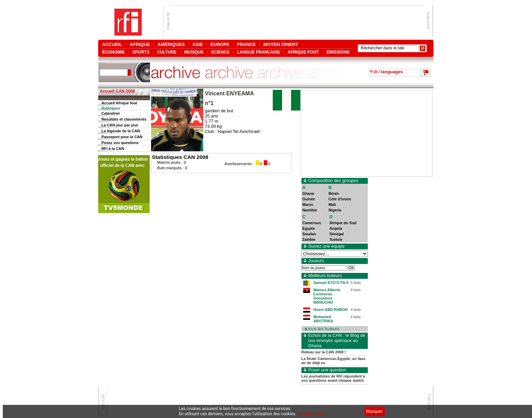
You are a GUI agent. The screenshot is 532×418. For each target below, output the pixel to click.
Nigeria (335, 210)
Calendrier (111, 113)
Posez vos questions (120, 143)
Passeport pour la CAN (122, 137)
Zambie (309, 239)
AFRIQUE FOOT (303, 52)
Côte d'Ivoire (340, 199)
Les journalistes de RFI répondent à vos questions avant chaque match (333, 378)
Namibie (310, 210)
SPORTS (141, 52)
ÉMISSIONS (338, 52)
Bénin (334, 193)
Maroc (308, 205)
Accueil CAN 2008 (118, 91)
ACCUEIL (112, 44)
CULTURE (167, 52)
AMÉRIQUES (171, 44)
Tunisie (336, 239)
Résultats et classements (124, 119)
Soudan (309, 234)
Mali (332, 205)
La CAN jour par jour (120, 125)
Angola (336, 228)
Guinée (309, 199)
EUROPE (220, 44)
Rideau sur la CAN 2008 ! (324, 352)
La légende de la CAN (121, 131)
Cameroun (312, 223)
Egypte (309, 228)
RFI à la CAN (113, 149)
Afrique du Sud (343, 223)
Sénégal (337, 234)
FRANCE (246, 44)
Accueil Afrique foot (119, 103)
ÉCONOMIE (114, 52)
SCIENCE (220, 52)
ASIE (198, 44)
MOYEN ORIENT (281, 44)
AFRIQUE (140, 44)
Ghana (308, 193)
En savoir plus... (312, 414)
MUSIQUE (194, 52)
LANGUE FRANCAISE (259, 52)
